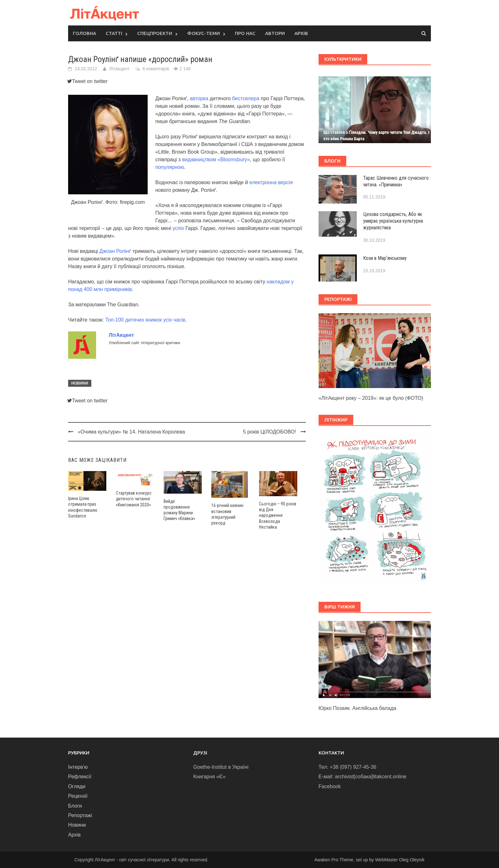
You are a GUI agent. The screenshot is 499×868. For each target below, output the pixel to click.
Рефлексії (80, 777)
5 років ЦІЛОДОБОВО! (270, 432)
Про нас (245, 33)
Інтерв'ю (78, 767)
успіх (178, 228)
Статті (114, 33)
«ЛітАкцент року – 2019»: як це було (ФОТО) (371, 398)
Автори (275, 33)
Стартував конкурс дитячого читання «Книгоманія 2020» (134, 499)
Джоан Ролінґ (115, 251)
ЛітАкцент (119, 69)
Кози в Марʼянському (385, 258)
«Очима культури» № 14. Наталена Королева (131, 432)
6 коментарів (156, 69)
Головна (84, 33)
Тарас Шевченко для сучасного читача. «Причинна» (396, 181)
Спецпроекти (155, 33)
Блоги (75, 806)
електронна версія (271, 182)
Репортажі (80, 815)
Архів (301, 33)
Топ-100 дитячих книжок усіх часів (145, 320)
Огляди (77, 786)
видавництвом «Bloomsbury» (216, 160)
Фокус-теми (204, 33)
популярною (170, 167)
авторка (199, 98)
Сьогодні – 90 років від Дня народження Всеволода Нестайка (278, 515)
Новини (80, 383)
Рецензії (78, 796)
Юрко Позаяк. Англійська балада (358, 708)
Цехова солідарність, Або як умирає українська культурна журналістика (393, 221)
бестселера (246, 98)
